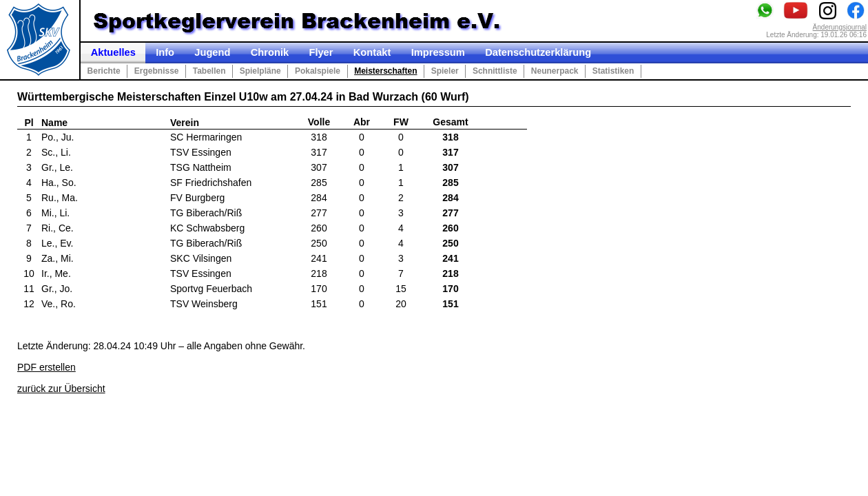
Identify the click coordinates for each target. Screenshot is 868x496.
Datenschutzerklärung (538, 52)
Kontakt (372, 52)
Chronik (270, 52)
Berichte (104, 71)
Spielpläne (260, 71)
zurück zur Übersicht (61, 389)
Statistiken (613, 71)
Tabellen (209, 71)
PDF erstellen (46, 367)
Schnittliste (495, 71)
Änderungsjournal (840, 27)
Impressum (438, 52)
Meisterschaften (385, 71)
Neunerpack (555, 71)
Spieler (445, 71)
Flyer (321, 52)
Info (165, 52)
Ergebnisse (157, 71)
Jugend (212, 52)
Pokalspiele (318, 71)
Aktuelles (113, 52)
